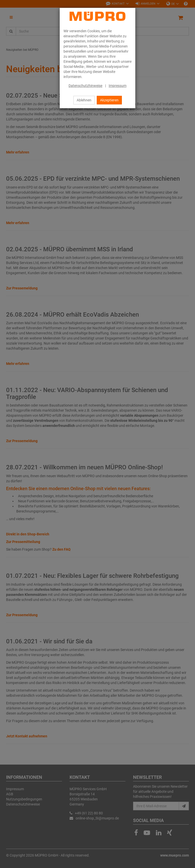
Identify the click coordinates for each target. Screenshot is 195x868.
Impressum (118, 86)
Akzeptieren (109, 100)
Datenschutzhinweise (85, 86)
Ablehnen (84, 100)
